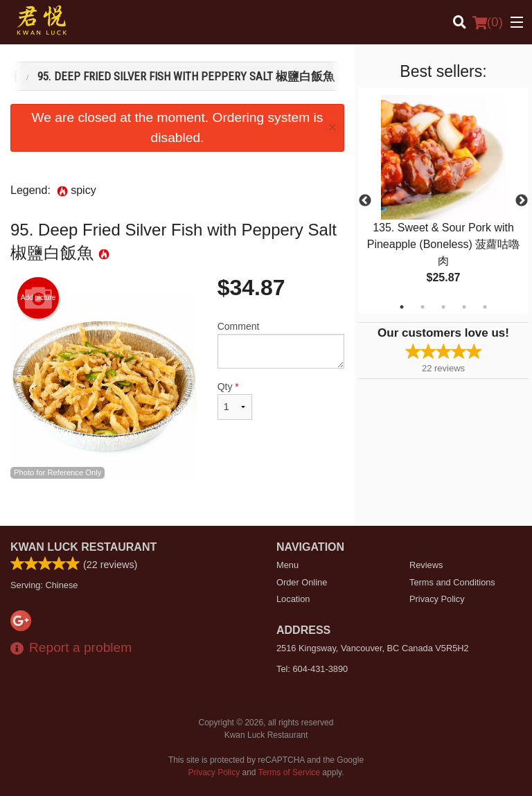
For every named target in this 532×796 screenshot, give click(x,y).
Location (293, 599)
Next (522, 201)
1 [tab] (402, 307)
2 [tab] (423, 307)
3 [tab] (443, 307)
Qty (235, 400)
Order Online (302, 582)
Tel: (312, 669)
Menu (287, 565)
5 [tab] (485, 307)
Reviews (426, 565)
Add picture (38, 298)
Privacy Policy (437, 599)
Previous (365, 201)
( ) (488, 22)
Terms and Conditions (452, 582)
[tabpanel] (443, 201)
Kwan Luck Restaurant (83, 547)
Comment (281, 345)
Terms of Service (289, 772)
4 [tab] (464, 307)
